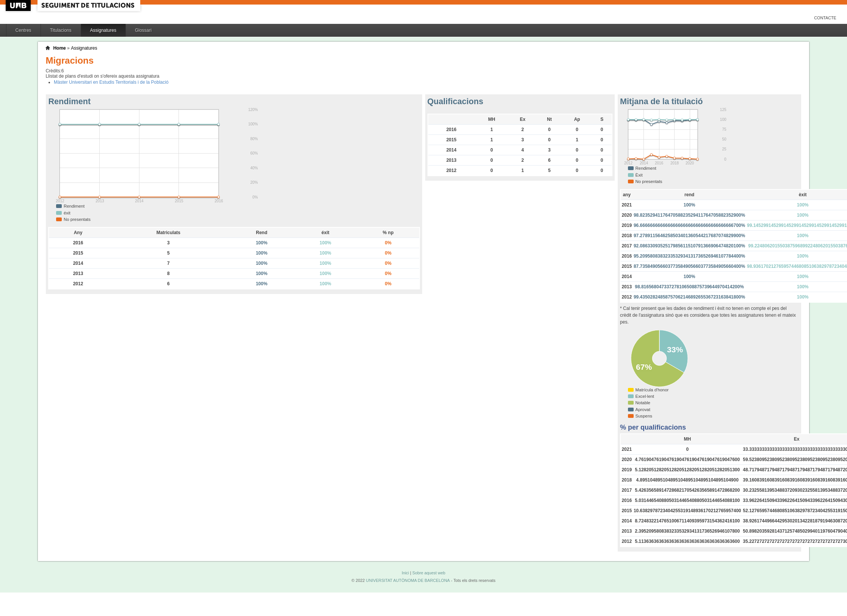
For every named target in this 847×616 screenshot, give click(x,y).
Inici (405, 573)
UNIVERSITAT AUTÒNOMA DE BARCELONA (408, 580)
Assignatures (103, 30)
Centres (23, 30)
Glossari (143, 30)
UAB (19, 5)
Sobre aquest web (429, 573)
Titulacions (61, 30)
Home (59, 48)
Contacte (825, 18)
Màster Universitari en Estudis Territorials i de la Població (111, 82)
